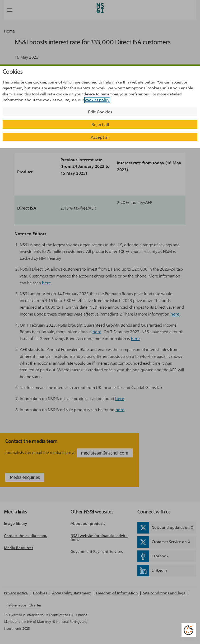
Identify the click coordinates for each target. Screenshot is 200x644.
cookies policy (97, 100)
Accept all (100, 137)
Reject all (100, 125)
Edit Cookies (100, 112)
